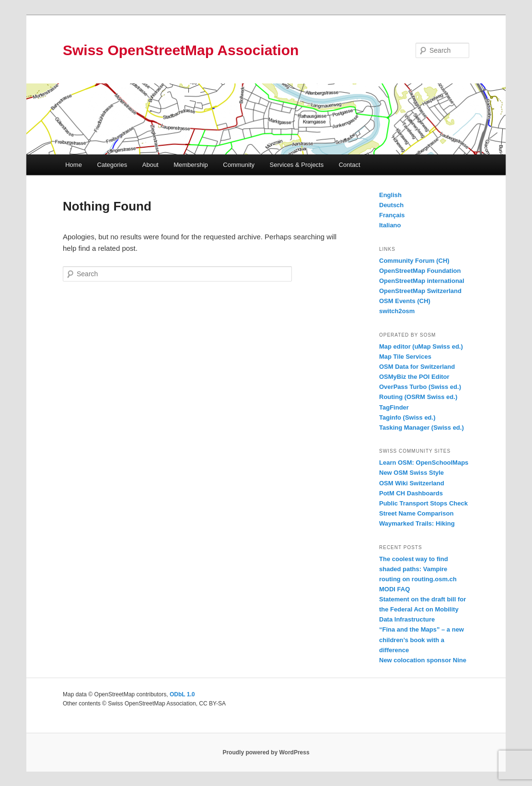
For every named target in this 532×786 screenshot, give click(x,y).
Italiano (390, 225)
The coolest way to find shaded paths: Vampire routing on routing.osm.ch (418, 569)
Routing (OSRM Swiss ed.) (418, 397)
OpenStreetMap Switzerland (420, 291)
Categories (112, 165)
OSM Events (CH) (405, 301)
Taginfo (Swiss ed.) (407, 417)
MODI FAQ (394, 589)
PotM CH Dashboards (411, 493)
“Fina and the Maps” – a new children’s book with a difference (422, 639)
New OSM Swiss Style (411, 473)
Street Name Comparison (416, 513)
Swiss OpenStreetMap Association (181, 50)
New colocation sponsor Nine (423, 660)
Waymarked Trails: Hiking (417, 523)
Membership (191, 165)
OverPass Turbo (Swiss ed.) (420, 387)
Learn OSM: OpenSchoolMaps (424, 463)
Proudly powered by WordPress (266, 752)
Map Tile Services (405, 357)
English (390, 195)
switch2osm (397, 311)
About (150, 165)
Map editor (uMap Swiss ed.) (421, 346)
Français (392, 215)
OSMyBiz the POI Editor (414, 377)
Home (74, 165)
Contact (350, 165)
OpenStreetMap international (422, 281)
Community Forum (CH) (414, 261)
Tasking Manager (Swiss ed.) (422, 428)
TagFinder (394, 407)
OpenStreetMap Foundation (420, 271)
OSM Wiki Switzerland (412, 483)
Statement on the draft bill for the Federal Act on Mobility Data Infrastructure (422, 609)
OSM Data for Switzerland (417, 367)
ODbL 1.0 (182, 694)
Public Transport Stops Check (423, 503)
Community (239, 165)
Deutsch (391, 205)
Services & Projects (297, 165)
